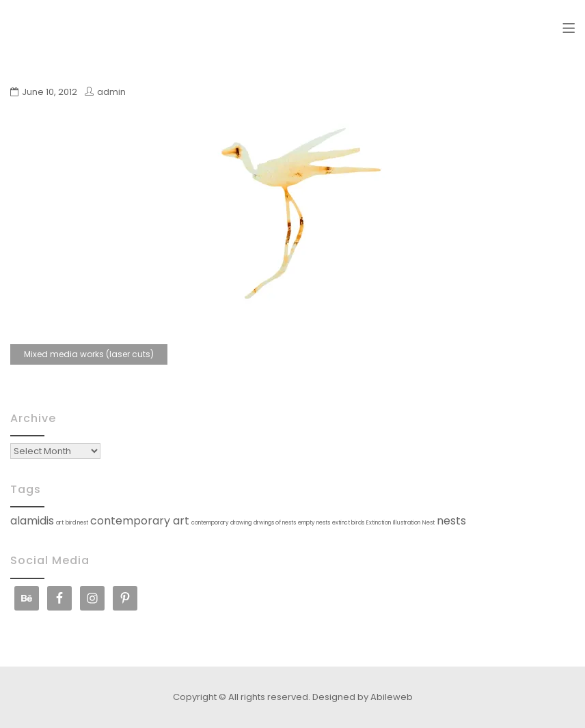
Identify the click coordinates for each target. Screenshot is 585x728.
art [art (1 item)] (60, 523)
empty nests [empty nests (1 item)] (314, 523)
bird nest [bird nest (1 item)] (77, 523)
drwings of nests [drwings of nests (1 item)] (275, 523)
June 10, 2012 (50, 92)
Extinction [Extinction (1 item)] (379, 523)
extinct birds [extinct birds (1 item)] (348, 523)
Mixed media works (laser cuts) (89, 354)
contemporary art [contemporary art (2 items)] (140, 521)
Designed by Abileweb (363, 697)
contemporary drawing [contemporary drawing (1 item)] (221, 523)
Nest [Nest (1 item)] (428, 523)
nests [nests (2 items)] (451, 521)
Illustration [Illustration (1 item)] (407, 523)
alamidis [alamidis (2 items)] (32, 521)
